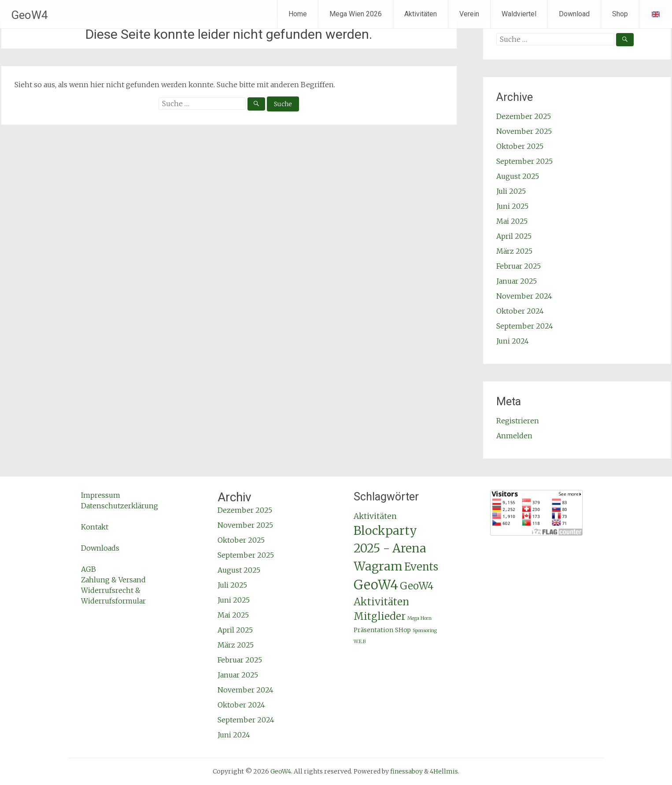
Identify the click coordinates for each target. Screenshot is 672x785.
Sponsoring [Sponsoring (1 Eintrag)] (425, 631)
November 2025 (524, 131)
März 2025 (514, 251)
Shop (620, 14)
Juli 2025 (511, 191)
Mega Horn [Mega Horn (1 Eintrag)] (419, 618)
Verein (469, 14)
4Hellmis (444, 771)
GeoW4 (30, 15)
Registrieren (518, 421)
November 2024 (524, 296)
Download (574, 14)
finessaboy (406, 771)
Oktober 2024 (520, 311)
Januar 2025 (517, 281)
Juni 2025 (512, 206)
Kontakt (95, 527)
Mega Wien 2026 (356, 14)
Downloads (100, 548)
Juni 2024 (513, 341)
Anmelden (514, 436)
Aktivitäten (421, 14)
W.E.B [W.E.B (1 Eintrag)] (360, 642)
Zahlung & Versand (113, 580)
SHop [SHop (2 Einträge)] (403, 630)
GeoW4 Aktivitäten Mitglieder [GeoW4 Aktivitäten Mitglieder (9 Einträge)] (394, 601)
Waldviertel (519, 14)
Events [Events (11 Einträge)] (421, 567)
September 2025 (524, 161)
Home (298, 14)
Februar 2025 (519, 266)
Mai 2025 (512, 221)
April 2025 (514, 236)
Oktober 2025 (520, 146)
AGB (89, 569)
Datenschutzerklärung (120, 506)
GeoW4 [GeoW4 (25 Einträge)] (376, 585)
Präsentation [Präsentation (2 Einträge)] (373, 630)
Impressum (101, 495)
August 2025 (518, 176)
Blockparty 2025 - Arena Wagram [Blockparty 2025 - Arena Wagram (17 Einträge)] (390, 548)
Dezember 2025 (524, 116)
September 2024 (525, 326)
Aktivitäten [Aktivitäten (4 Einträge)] (375, 516)
